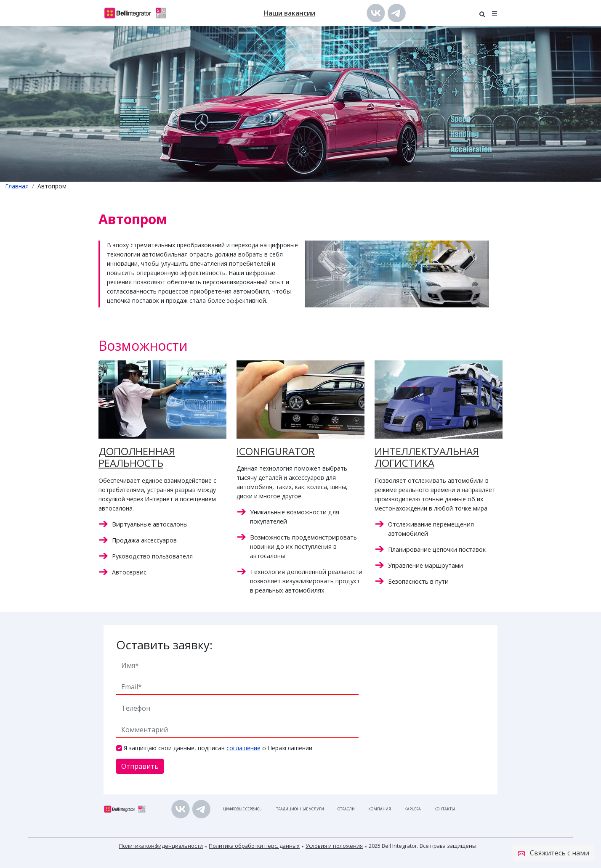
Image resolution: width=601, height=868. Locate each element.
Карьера (413, 809)
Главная (17, 186)
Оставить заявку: (164, 645)
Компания (380, 809)
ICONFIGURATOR (276, 451)
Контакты (445, 809)
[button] (495, 13)
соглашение (243, 748)
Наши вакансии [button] (289, 13)
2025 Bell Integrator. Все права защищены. (423, 846)
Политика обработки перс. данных (254, 846)
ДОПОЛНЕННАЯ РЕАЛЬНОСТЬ (137, 457)
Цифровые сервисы (243, 809)
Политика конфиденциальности (161, 846)
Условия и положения (334, 846)
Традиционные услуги (300, 809)
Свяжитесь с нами (554, 853)
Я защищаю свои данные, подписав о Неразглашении (218, 748)
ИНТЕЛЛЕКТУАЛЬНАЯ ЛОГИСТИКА (427, 457)
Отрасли (346, 809)
